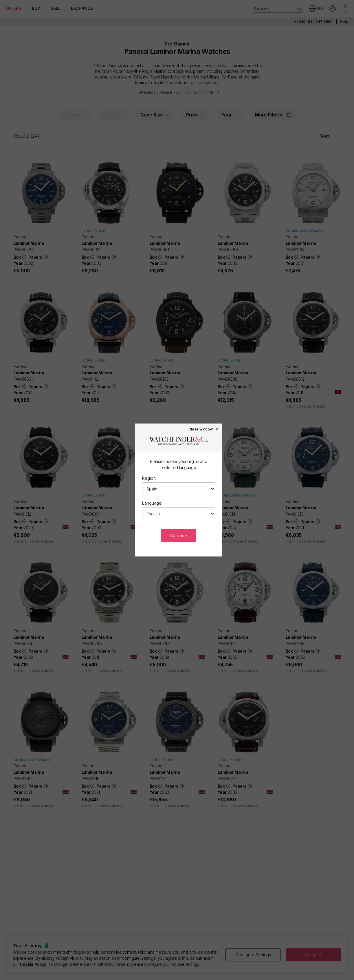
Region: (149, 478)
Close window (203, 429)
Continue (178, 535)
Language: (152, 503)
